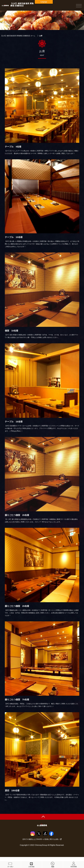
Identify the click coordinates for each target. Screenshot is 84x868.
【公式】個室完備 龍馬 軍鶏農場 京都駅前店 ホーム (18, 36)
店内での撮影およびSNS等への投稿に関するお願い (42, 839)
